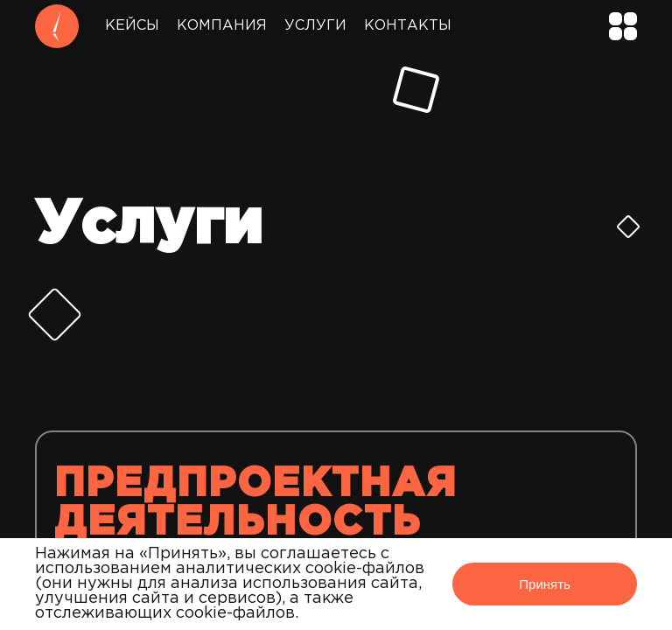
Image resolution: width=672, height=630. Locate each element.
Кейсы (132, 26)
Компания (222, 26)
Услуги (315, 26)
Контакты (408, 26)
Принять (545, 584)
